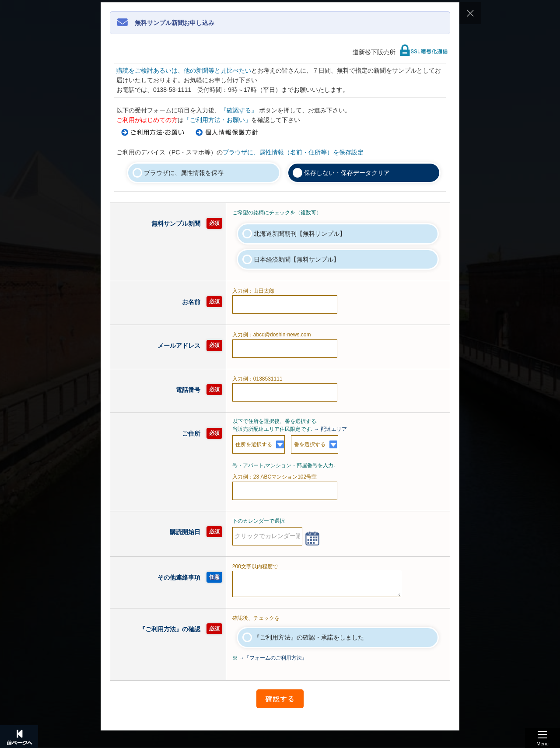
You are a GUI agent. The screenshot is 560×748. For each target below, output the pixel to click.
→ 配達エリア (331, 429)
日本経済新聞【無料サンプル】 (297, 259)
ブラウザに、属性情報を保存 (184, 173)
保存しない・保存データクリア (347, 173)
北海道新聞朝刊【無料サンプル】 (300, 234)
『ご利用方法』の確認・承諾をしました (309, 637)
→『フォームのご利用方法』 (273, 658)
